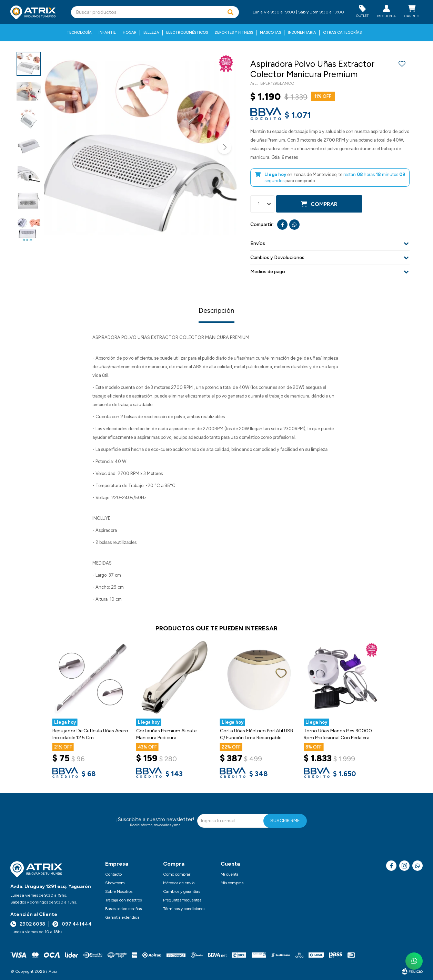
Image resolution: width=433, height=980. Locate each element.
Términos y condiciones (184, 909)
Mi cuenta (230, 874)
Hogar (130, 33)
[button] (230, 12)
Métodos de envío (179, 883)
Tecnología (79, 33)
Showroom (115, 883)
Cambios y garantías (182, 891)
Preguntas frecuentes (182, 900)
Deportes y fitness (234, 33)
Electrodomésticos (187, 33)
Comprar (324, 204)
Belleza (151, 33)
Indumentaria (302, 33)
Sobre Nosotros (119, 891)
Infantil (107, 33)
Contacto (113, 874)
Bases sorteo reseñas (123, 909)
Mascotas (270, 33)
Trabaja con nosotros (123, 900)
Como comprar (177, 874)
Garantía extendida (122, 917)
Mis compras (232, 883)
